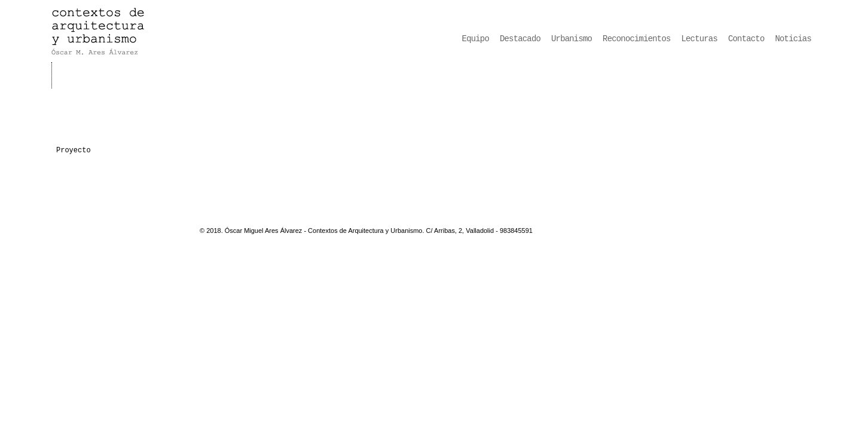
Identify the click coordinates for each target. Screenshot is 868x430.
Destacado (520, 39)
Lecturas (700, 39)
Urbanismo (571, 39)
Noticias (794, 39)
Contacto (746, 39)
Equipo (476, 39)
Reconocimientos (636, 39)
